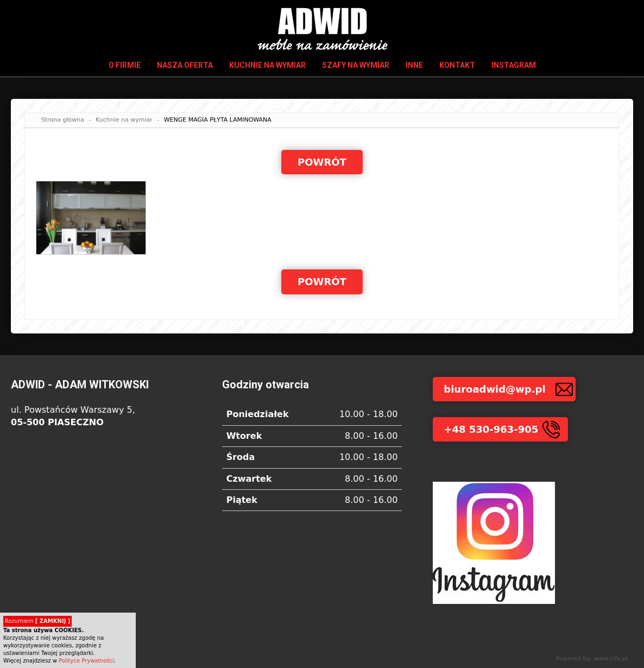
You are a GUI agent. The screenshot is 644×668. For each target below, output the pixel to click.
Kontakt (457, 65)
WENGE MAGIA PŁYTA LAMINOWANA (218, 120)
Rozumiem (37, 621)
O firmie (125, 65)
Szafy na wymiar (356, 65)
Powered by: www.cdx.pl (592, 658)
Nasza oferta (185, 65)
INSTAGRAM (514, 65)
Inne (414, 65)
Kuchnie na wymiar (267, 65)
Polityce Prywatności (86, 661)
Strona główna (63, 120)
